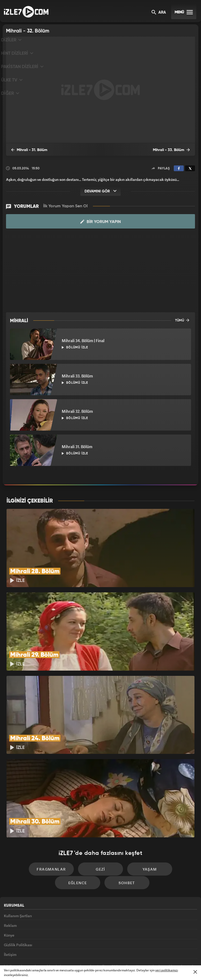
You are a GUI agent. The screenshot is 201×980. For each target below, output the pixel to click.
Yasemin (159, 953)
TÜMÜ (182, 320)
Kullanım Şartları (18, 869)
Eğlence (168, 820)
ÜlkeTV (98, 953)
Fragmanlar (33, 820)
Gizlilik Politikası (18, 905)
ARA (159, 13)
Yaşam (123, 820)
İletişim (10, 917)
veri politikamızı (167, 970)
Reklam (10, 881)
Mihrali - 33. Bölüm (175, 150)
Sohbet (102, 836)
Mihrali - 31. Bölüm (26, 150)
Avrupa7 (78, 953)
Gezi (78, 820)
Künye (9, 893)
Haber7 (127, 953)
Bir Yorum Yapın (101, 222)
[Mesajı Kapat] (195, 972)
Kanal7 (36, 953)
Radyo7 (57, 953)
